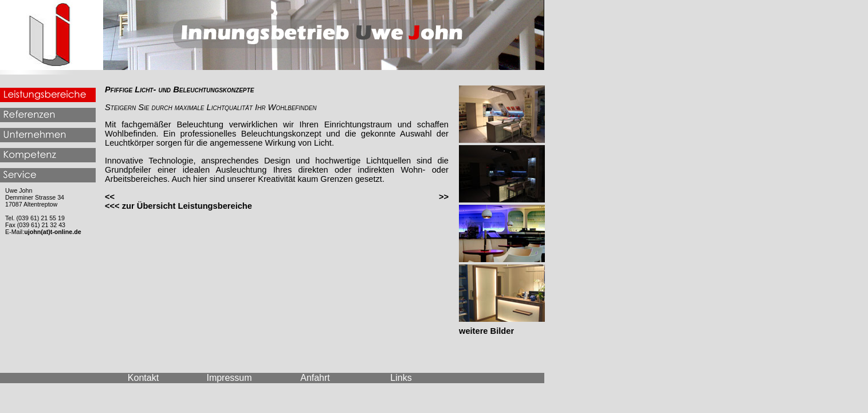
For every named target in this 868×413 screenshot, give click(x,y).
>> (444, 197)
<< (110, 197)
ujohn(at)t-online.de (52, 232)
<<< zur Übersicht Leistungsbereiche (178, 206)
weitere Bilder (486, 331)
